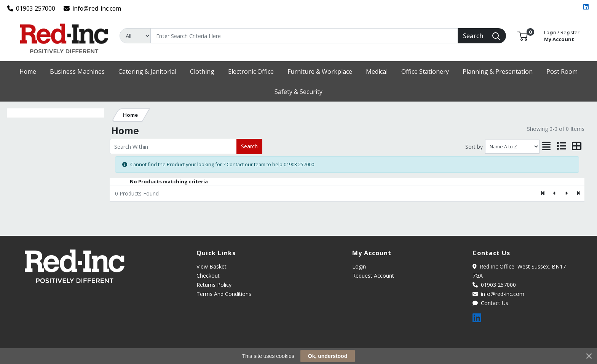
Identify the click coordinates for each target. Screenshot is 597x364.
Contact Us (490, 303)
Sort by (474, 147)
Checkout (208, 276)
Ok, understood (328, 356)
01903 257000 (31, 8)
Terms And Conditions (224, 294)
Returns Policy (214, 285)
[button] (523, 35)
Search (249, 146)
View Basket (212, 266)
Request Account (373, 276)
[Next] (566, 194)
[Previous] (555, 194)
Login (359, 266)
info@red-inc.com (93, 8)
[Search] (304, 36)
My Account (562, 35)
